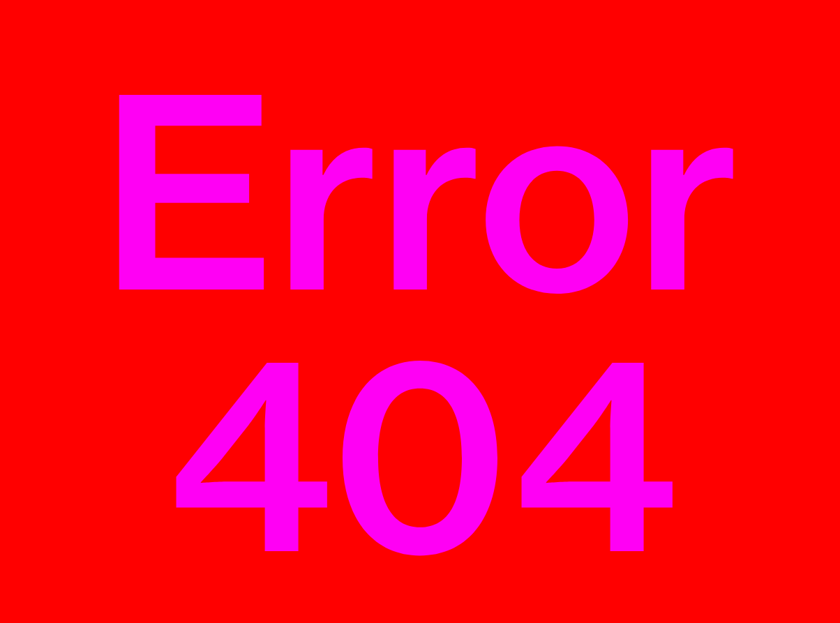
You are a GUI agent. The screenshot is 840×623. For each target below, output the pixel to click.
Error (420, 324)
